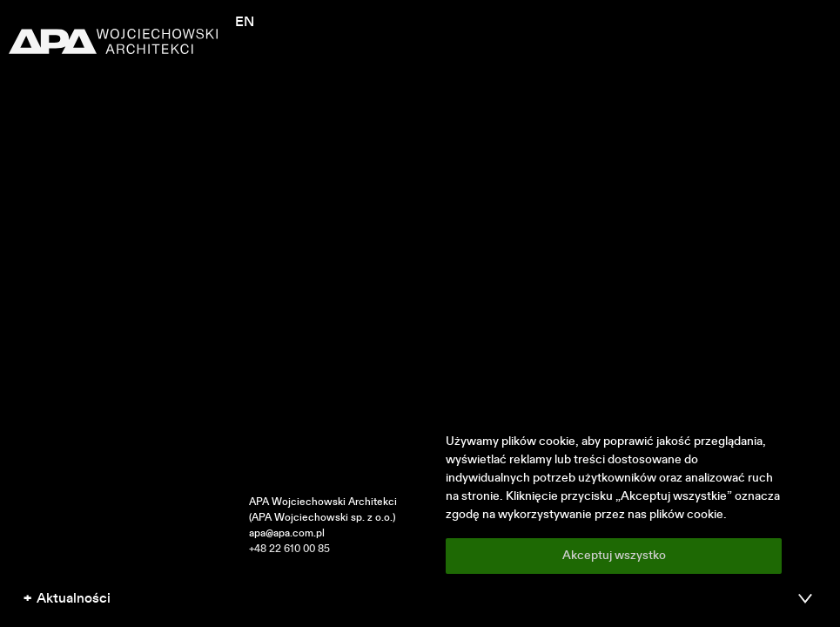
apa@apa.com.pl (287, 534)
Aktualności (74, 599)
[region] (614, 503)
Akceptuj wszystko (614, 556)
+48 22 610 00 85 (289, 549)
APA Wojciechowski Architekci (323, 502)
